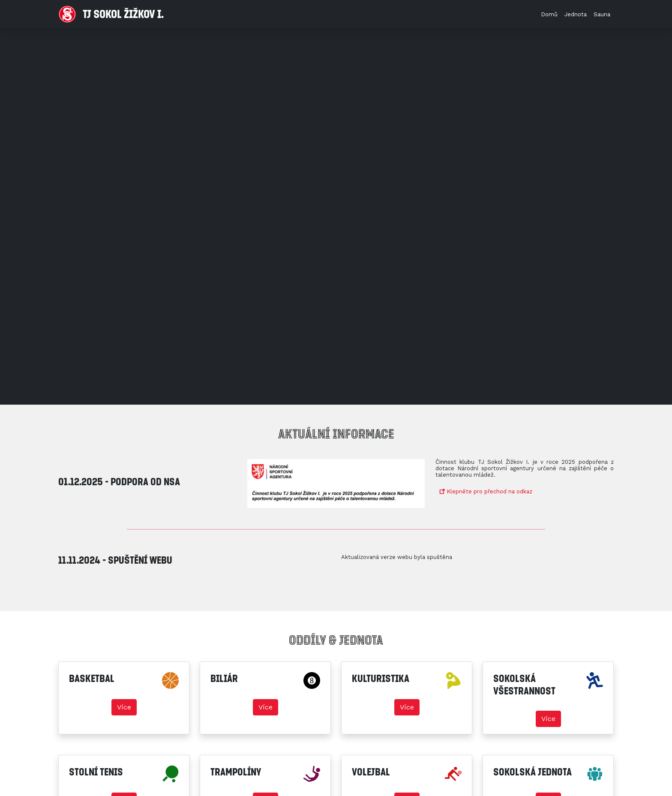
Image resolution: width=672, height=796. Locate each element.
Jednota (576, 14)
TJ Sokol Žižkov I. (111, 14)
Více (124, 707)
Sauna (602, 14)
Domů (549, 14)
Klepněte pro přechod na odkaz (486, 491)
